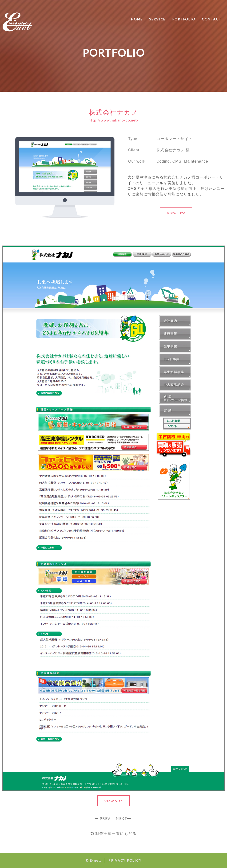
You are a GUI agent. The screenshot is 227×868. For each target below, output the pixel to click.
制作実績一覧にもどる (113, 833)
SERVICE (157, 19)
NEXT (124, 818)
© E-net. (94, 860)
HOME (137, 19)
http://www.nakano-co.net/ (114, 120)
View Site (176, 213)
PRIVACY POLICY (125, 860)
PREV (103, 818)
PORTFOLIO (184, 19)
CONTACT (212, 19)
